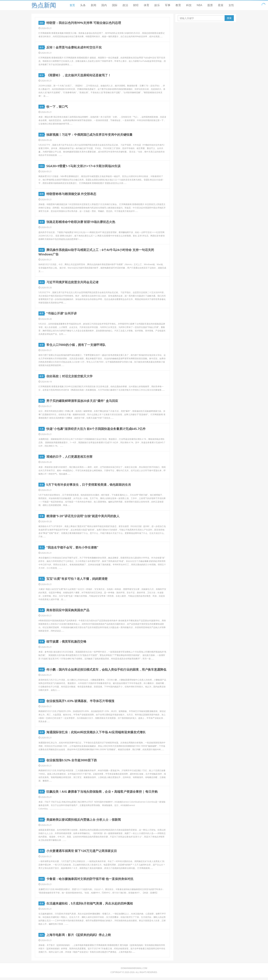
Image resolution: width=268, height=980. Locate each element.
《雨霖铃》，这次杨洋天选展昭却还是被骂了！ (79, 75)
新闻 (93, 5)
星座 (221, 5)
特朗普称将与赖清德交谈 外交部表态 (71, 194)
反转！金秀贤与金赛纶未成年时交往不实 (74, 47)
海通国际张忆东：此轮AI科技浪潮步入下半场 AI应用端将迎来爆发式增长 (96, 734)
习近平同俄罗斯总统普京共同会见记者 (72, 283)
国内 (104, 5)
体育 (146, 5)
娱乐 (157, 5)
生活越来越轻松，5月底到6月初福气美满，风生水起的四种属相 (90, 906)
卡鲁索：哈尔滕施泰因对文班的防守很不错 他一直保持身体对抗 (90, 881)
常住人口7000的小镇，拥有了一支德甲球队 (76, 346)
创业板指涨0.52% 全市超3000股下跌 (72, 762)
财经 (136, 5)
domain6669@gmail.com (134, 971)
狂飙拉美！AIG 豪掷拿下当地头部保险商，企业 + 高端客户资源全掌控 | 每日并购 (102, 794)
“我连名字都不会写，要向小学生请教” (72, 549)
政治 (125, 5)
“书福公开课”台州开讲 (62, 314)
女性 (231, 5)
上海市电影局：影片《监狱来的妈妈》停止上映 (79, 937)
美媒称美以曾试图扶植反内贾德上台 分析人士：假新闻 (84, 822)
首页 (72, 5)
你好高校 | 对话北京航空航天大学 (69, 377)
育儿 (42, 549)
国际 (115, 5)
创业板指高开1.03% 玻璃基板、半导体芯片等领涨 (80, 703)
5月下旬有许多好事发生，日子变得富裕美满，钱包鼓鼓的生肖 (89, 486)
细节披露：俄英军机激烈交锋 (66, 643)
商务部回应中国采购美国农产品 (68, 612)
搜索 (229, 18)
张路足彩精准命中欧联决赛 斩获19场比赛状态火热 (81, 222)
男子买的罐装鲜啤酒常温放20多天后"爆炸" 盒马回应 (82, 402)
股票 (210, 5)
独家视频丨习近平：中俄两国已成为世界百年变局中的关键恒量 (89, 135)
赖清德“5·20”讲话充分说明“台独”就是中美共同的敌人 (83, 517)
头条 (83, 5)
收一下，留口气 (57, 107)
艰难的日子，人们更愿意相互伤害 (69, 458)
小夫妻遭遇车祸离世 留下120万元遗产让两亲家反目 (82, 853)
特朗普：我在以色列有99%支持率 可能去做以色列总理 (84, 23)
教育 (178, 5)
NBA (200, 5)
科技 (189, 5)
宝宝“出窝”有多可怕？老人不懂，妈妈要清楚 (77, 580)
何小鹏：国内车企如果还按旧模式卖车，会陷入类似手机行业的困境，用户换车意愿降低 (106, 671)
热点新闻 (44, 5)
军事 (168, 5)
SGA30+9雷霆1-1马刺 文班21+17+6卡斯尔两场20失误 (83, 166)
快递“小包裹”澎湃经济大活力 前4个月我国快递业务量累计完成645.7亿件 (96, 430)
